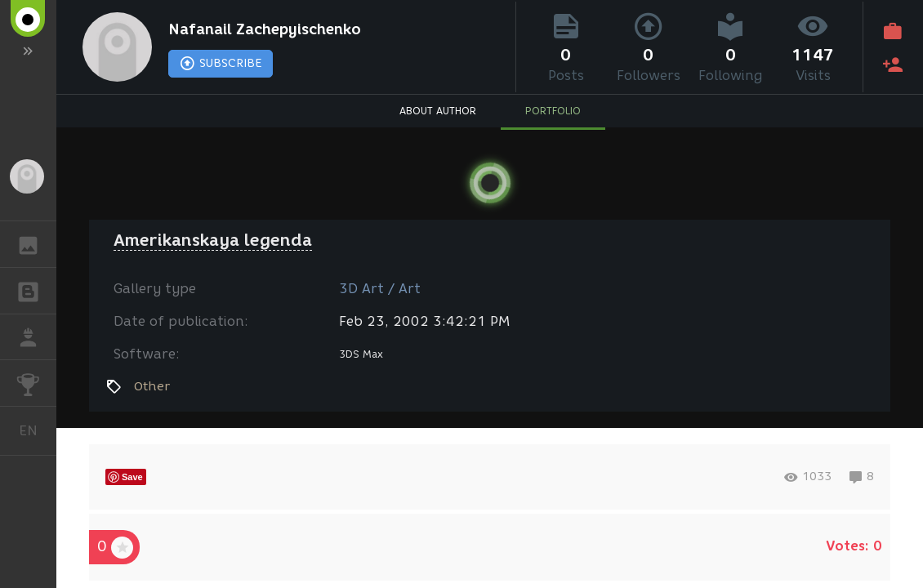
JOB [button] (36, 337)
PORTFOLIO (553, 111)
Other (152, 386)
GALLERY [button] (36, 244)
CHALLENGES (36, 382)
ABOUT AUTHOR (438, 111)
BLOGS (36, 290)
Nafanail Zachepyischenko (265, 29)
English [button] (34, 431)
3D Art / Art (380, 289)
